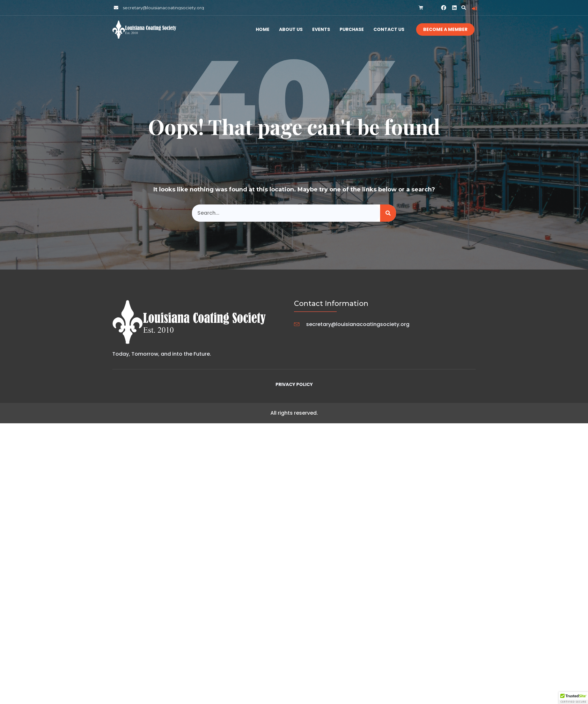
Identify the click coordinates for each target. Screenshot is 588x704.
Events (321, 30)
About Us (291, 30)
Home (263, 30)
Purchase (352, 30)
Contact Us (389, 30)
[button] (464, 8)
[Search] (388, 213)
